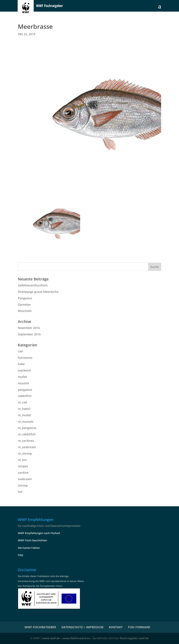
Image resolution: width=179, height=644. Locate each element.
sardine (23, 473)
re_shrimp (25, 453)
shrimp (23, 485)
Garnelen (24, 305)
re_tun (22, 460)
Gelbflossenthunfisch (33, 285)
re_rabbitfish (27, 434)
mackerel (24, 370)
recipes (23, 466)
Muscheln (25, 311)
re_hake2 (24, 409)
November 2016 (29, 328)
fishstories (25, 358)
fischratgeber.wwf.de (134, 638)
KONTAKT (116, 627)
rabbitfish (25, 396)
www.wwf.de (51, 638)
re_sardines (26, 441)
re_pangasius (27, 428)
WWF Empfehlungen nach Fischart (39, 533)
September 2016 (29, 334)
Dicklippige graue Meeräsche (38, 292)
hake (21, 364)
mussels (24, 383)
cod (20, 351)
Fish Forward (139, 627)
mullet (22, 377)
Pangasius (25, 298)
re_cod (22, 402)
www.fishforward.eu (76, 638)
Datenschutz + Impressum (82, 627)
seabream (25, 479)
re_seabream (27, 447)
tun (20, 492)
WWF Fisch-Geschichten (32, 540)
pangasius (25, 390)
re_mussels (26, 422)
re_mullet (24, 415)
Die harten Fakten (29, 548)
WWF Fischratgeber (40, 627)
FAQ (20, 555)
